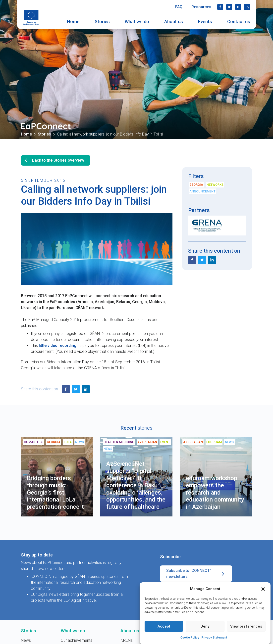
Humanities (34, 442)
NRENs (127, 640)
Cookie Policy (190, 638)
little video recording (58, 345)
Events (205, 22)
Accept (164, 627)
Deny (205, 627)
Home (73, 22)
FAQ (179, 7)
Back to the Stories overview (54, 160)
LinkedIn (247, 7)
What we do (137, 22)
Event (165, 442)
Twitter (229, 7)
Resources (201, 7)
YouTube (238, 7)
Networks (215, 185)
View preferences (246, 627)
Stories (102, 22)
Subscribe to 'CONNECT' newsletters (196, 574)
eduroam (214, 442)
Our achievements (77, 640)
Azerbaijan (147, 442)
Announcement (202, 191)
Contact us (239, 22)
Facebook (220, 7)
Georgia (196, 185)
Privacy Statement (214, 638)
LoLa (68, 442)
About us (174, 22)
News (80, 442)
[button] (263, 589)
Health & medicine (119, 442)
